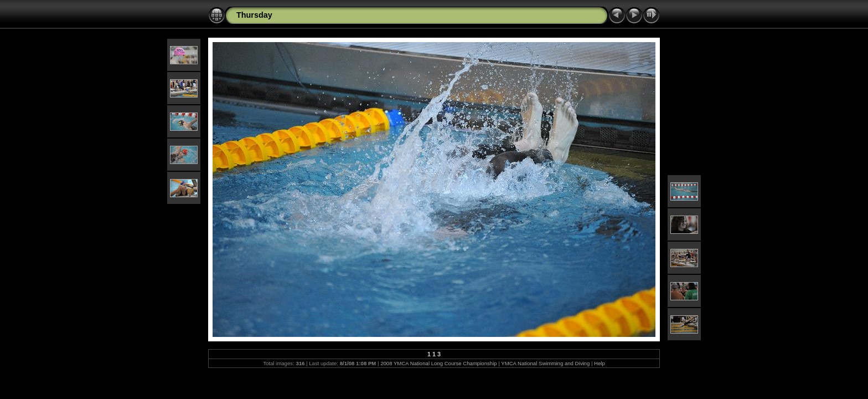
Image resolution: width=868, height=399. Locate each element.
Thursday (254, 15)
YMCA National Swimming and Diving (545, 363)
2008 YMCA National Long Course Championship (438, 363)
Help (600, 363)
